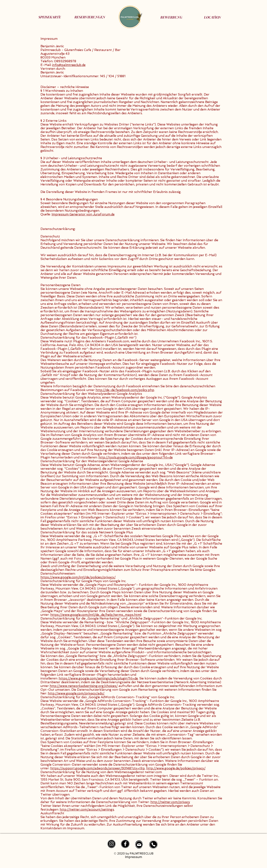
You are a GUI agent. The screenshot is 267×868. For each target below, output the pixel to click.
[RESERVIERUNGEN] (90, 17)
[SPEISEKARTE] (50, 17)
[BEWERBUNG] (171, 17)
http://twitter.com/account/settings (87, 810)
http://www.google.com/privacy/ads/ (76, 693)
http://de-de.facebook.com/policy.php (125, 390)
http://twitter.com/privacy (170, 802)
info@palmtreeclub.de (69, 65)
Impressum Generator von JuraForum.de (83, 214)
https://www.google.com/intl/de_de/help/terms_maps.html (96, 615)
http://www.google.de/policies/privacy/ (176, 768)
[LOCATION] (213, 17)
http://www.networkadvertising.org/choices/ (84, 686)
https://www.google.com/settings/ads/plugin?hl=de (98, 678)
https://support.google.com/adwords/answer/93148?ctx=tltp (98, 768)
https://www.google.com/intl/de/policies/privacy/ (78, 577)
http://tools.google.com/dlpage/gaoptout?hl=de (136, 457)
